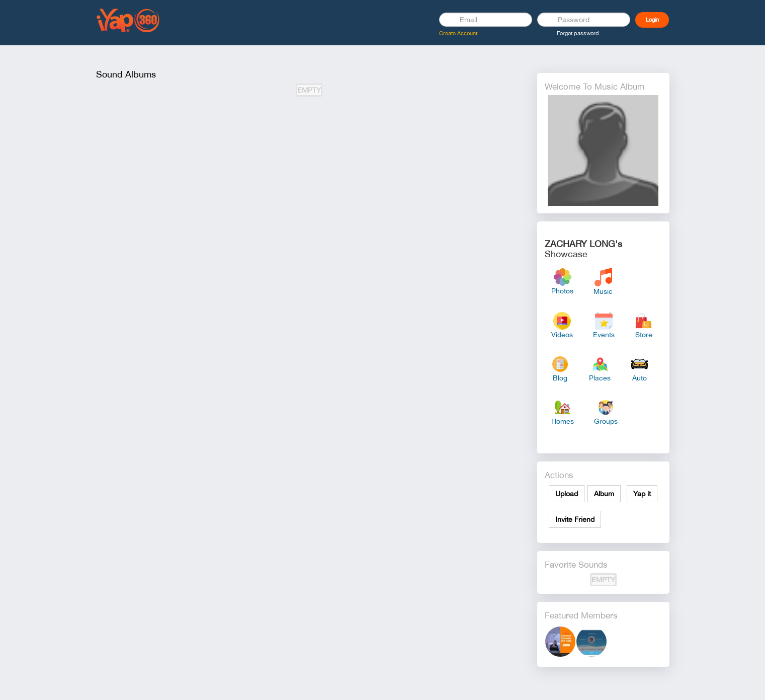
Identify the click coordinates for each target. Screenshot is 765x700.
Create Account (458, 33)
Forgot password (578, 33)
